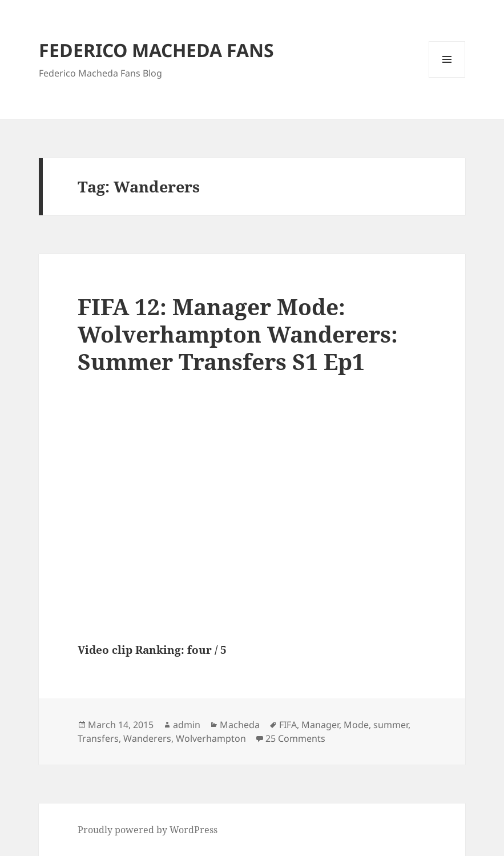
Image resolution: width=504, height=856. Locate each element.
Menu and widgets (447, 77)
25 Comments (295, 738)
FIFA (288, 725)
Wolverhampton (211, 738)
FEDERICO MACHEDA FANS (156, 50)
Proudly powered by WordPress (148, 830)
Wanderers (147, 738)
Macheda (240, 725)
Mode (356, 725)
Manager (320, 725)
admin (187, 725)
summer (391, 725)
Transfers (98, 738)
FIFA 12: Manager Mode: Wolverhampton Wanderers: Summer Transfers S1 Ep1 (238, 334)
